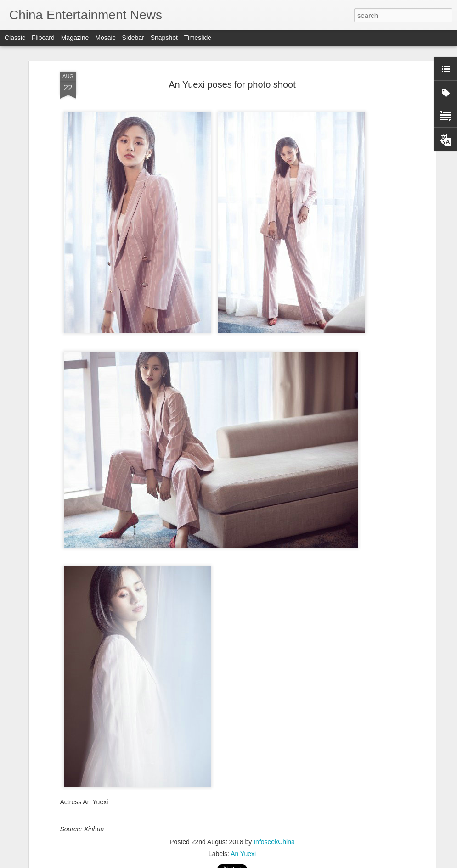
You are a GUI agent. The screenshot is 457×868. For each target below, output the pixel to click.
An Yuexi (243, 854)
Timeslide (198, 38)
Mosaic (105, 38)
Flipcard (43, 38)
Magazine (75, 38)
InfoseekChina (274, 842)
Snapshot (164, 38)
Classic (15, 38)
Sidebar (133, 38)
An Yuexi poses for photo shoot (232, 84)
